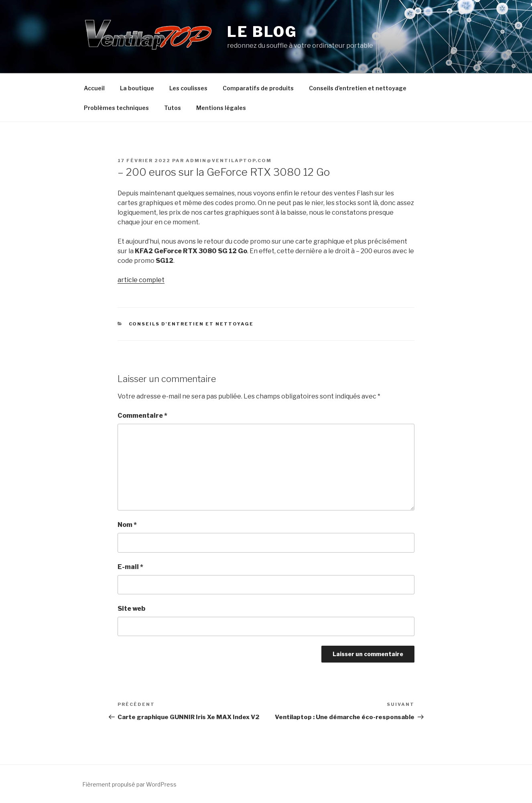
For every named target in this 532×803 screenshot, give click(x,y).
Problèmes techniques (116, 108)
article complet (141, 280)
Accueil (94, 88)
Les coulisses (188, 88)
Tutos (173, 108)
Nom (127, 525)
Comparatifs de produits (258, 88)
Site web (131, 609)
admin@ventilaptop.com (229, 161)
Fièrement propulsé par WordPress (129, 784)
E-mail (130, 567)
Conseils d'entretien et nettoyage (191, 324)
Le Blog (262, 32)
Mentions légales (221, 108)
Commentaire (142, 416)
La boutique (137, 88)
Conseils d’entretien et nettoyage (358, 88)
